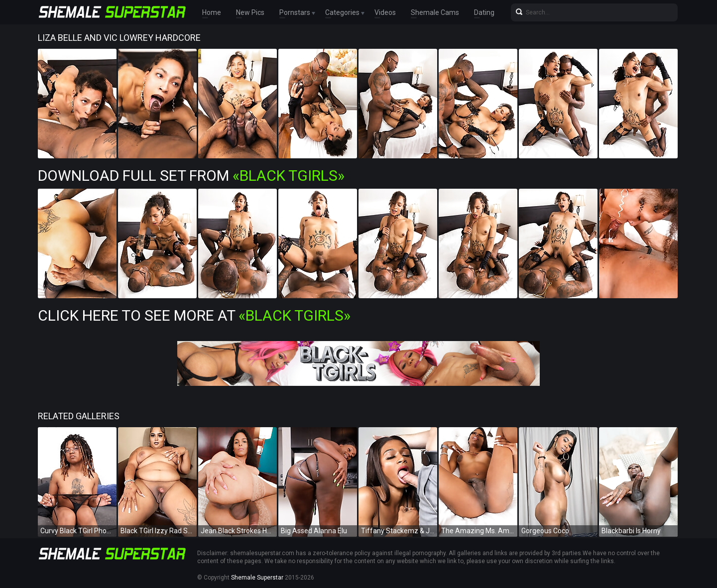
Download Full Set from (191, 176)
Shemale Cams (435, 12)
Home (212, 12)
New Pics (250, 12)
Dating (484, 12)
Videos (385, 12)
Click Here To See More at (194, 315)
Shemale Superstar (257, 578)
